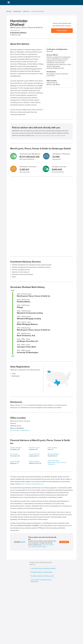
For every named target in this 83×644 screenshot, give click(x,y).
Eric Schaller (14, 454)
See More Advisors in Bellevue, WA (42, 576)
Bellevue (26, 11)
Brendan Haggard (53, 454)
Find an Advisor (62, 31)
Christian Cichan (34, 448)
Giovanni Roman (34, 454)
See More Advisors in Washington (42, 572)
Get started (64, 542)
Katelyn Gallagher (16, 448)
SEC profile (24, 405)
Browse (9, 11)
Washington (17, 11)
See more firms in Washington (20, 430)
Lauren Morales (15, 461)
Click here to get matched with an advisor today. (50, 136)
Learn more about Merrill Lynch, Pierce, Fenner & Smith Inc (57, 462)
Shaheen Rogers (34, 461)
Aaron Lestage (52, 448)
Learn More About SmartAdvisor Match (43, 568)
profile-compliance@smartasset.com (32, 484)
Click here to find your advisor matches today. (41, 546)
